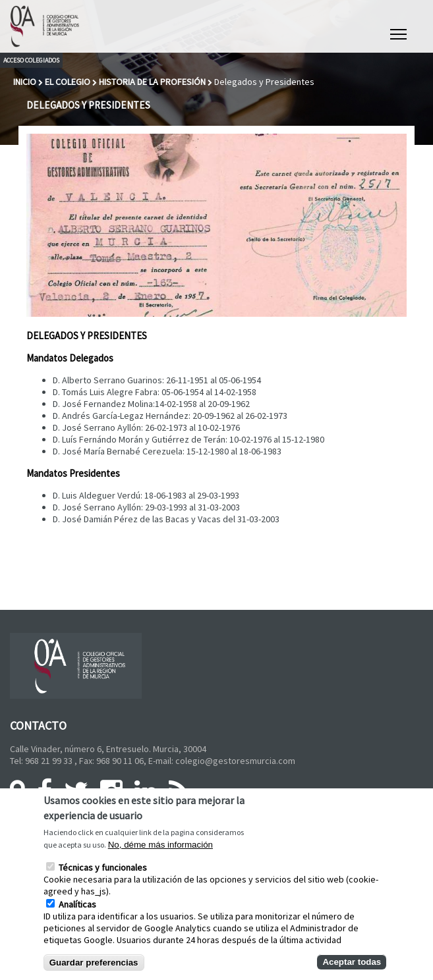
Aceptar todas (352, 962)
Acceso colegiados (31, 60)
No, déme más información (160, 845)
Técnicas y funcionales (103, 867)
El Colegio (68, 82)
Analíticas (77, 904)
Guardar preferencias (94, 963)
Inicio (25, 82)
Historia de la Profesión (152, 82)
